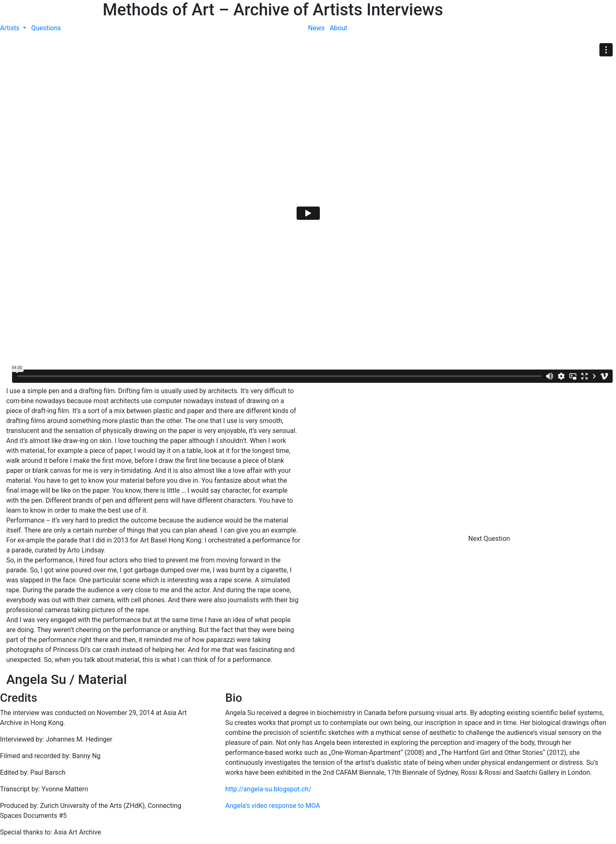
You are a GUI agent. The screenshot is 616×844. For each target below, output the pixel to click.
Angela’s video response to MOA (273, 806)
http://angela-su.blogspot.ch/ (268, 789)
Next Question (490, 539)
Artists (11, 28)
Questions (46, 28)
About (339, 28)
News (317, 28)
